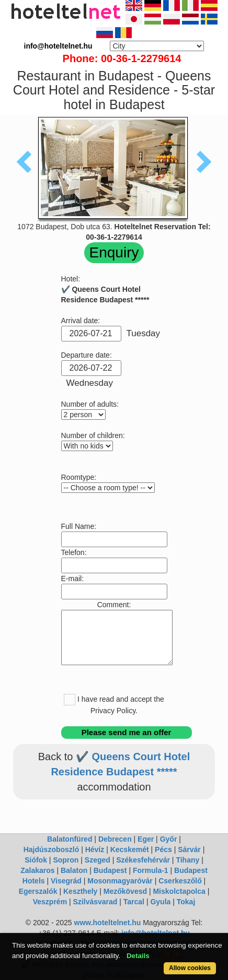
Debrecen (115, 839)
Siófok (36, 860)
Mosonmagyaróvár (120, 881)
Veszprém (50, 902)
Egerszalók (38, 891)
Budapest (110, 870)
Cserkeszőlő (180, 881)
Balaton (74, 870)
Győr (169, 839)
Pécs (163, 849)
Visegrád (66, 881)
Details (138, 956)
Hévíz (95, 849)
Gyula (160, 902)
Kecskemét (130, 849)
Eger (146, 839)
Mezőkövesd (125, 891)
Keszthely (80, 891)
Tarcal (134, 902)
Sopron (66, 860)
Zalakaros (37, 870)
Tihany (187, 860)
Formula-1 (151, 870)
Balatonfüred (70, 839)
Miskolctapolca (179, 891)
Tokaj (186, 902)
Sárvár (189, 849)
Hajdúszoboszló (52, 849)
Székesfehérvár (143, 860)
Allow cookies (190, 968)
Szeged (98, 860)
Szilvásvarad (95, 902)
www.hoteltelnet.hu (108, 923)
